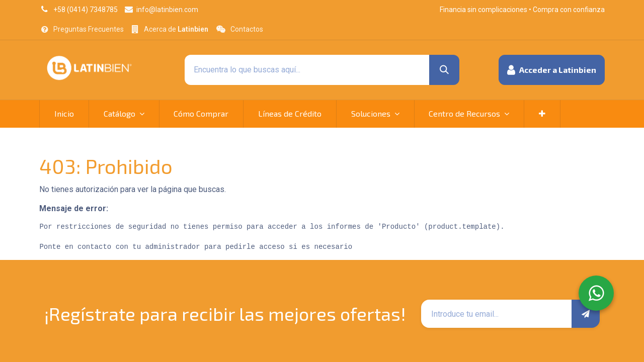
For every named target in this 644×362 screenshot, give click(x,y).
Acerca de (176, 29)
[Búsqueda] (444, 70)
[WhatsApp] (596, 293)
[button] (552, 70)
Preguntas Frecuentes (89, 29)
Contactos (247, 29)
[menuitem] (64, 114)
